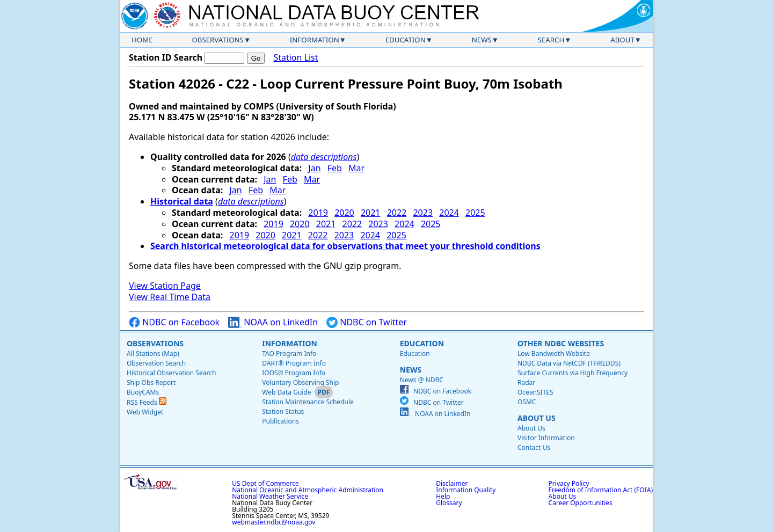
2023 (423, 213)
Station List (296, 58)
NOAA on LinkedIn (273, 322)
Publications (280, 421)
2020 (344, 213)
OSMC (527, 402)
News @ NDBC (422, 380)
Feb (335, 168)
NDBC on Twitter (367, 322)
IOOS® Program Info (294, 373)
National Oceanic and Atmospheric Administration (308, 490)
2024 (449, 213)
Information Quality (466, 490)
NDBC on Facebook (174, 322)
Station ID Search (166, 57)
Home (142, 40)
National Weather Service (270, 496)
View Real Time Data (170, 297)
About (622, 40)
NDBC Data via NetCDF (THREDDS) (569, 363)
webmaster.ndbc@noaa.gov (274, 522)
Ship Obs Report (151, 382)
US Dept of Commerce (265, 483)
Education (406, 40)
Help (443, 496)
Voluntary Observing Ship (300, 382)
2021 (371, 213)
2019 (318, 213)
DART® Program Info (294, 363)
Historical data (182, 201)
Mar (356, 168)
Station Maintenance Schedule (308, 402)
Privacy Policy (569, 483)
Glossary (449, 503)
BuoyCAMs (143, 392)
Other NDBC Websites (561, 343)
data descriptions (324, 157)
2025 (475, 213)
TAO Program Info (289, 354)
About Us (537, 418)
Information (315, 40)
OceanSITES (535, 392)
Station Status (283, 411)
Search (551, 40)
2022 (397, 213)
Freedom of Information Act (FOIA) (601, 490)
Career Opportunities (581, 503)
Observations (217, 40)
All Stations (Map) (153, 354)
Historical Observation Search (171, 373)
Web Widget (145, 412)
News (482, 40)
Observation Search (156, 363)
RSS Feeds (147, 402)
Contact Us (534, 447)
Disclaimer (452, 483)
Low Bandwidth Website (554, 354)
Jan (314, 168)
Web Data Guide (286, 392)
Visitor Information (546, 438)
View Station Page (165, 286)
